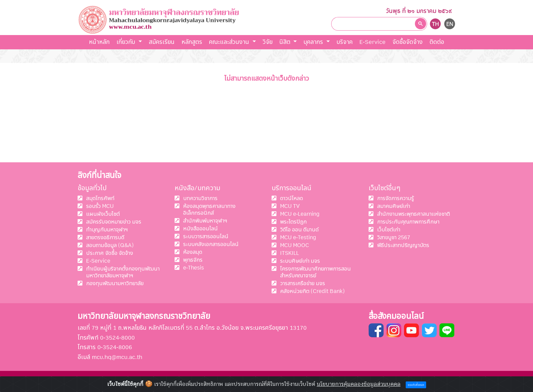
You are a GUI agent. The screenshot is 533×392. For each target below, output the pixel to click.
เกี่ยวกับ (127, 42)
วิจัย (268, 42)
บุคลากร (314, 42)
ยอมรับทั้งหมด (416, 385)
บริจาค (345, 42)
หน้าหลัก (99, 42)
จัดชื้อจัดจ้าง (408, 42)
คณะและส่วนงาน (230, 42)
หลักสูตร (192, 42)
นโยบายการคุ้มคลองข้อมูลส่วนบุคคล (359, 384)
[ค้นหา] (375, 24)
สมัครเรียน (162, 42)
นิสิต (286, 42)
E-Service (373, 42)
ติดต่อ (437, 42)
